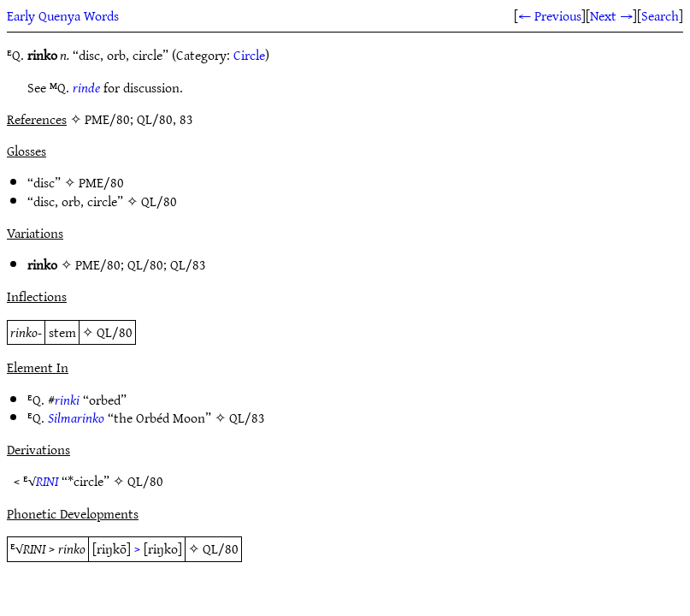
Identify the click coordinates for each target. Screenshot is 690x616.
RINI (47, 481)
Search (660, 15)
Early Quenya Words (63, 15)
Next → (611, 15)
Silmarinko (76, 418)
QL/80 (159, 201)
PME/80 (101, 182)
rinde (86, 87)
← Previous (550, 15)
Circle (249, 55)
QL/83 (188, 264)
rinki (67, 400)
